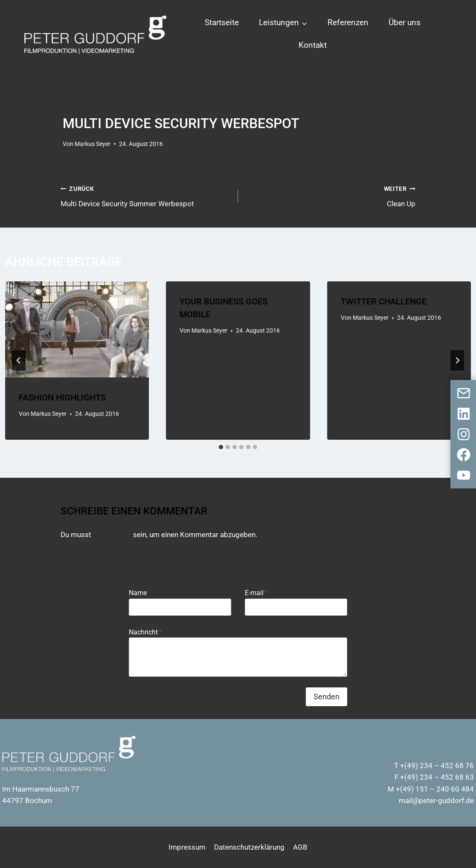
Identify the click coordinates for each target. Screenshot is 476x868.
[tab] (221, 447)
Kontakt (313, 45)
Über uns (405, 22)
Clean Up (330, 195)
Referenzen (348, 22)
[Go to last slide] (19, 360)
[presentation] (77, 329)
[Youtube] (464, 475)
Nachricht (145, 632)
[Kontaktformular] (464, 393)
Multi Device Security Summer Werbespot (146, 195)
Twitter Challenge (384, 301)
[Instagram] (464, 434)
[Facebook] (464, 455)
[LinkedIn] (464, 414)
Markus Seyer (93, 144)
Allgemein (78, 106)
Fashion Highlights (62, 397)
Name (138, 593)
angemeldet (112, 535)
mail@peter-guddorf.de (436, 801)
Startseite (222, 22)
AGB (300, 847)
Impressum (187, 847)
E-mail (256, 593)
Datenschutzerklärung (249, 847)
